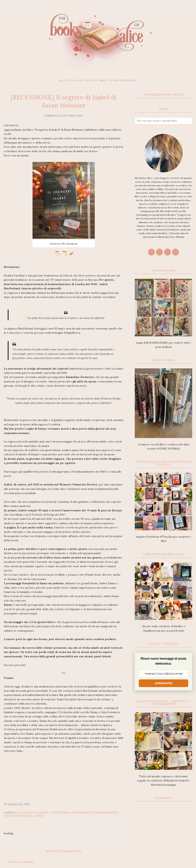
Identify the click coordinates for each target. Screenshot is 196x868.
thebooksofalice (18, 816)
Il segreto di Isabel (33, 813)
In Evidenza (60, 813)
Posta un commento (21, 862)
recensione (81, 813)
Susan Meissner (105, 813)
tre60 (39, 816)
